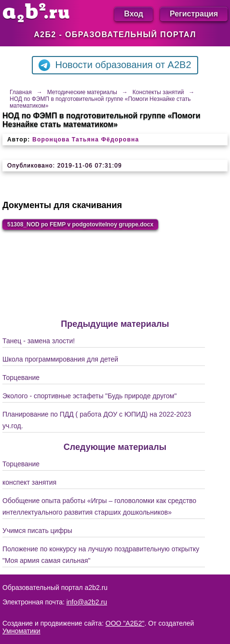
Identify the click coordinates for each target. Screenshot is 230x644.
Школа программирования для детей (60, 359)
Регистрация (194, 14)
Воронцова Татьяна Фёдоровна (86, 140)
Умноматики (21, 631)
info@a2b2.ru (87, 602)
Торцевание (21, 378)
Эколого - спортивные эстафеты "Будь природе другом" (89, 396)
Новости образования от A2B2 (115, 65)
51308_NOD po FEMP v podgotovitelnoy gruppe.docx (80, 224)
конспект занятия (29, 482)
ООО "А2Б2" (125, 623)
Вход (134, 14)
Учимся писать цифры (37, 531)
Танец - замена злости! (39, 341)
